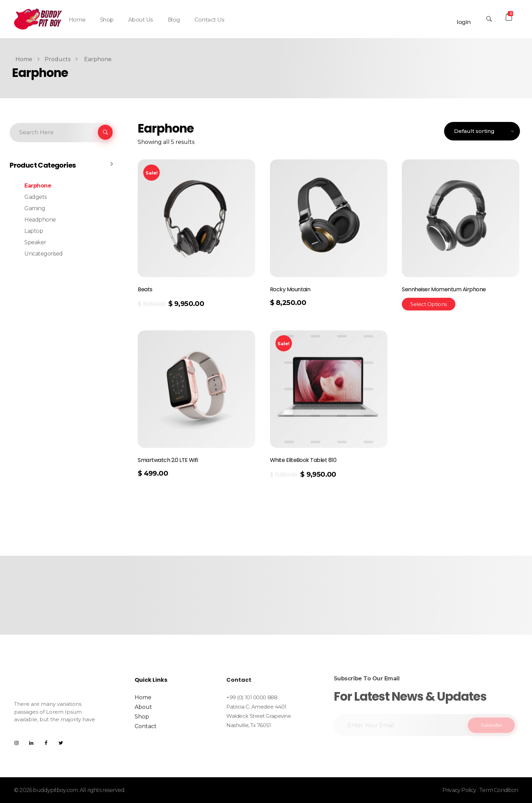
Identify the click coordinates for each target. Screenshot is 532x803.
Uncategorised (44, 254)
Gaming (35, 208)
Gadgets (36, 197)
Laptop (34, 231)
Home (24, 59)
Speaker (35, 242)
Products (58, 59)
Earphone (38, 186)
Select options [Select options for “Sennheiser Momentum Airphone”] (429, 304)
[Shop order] (482, 131)
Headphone (40, 220)
